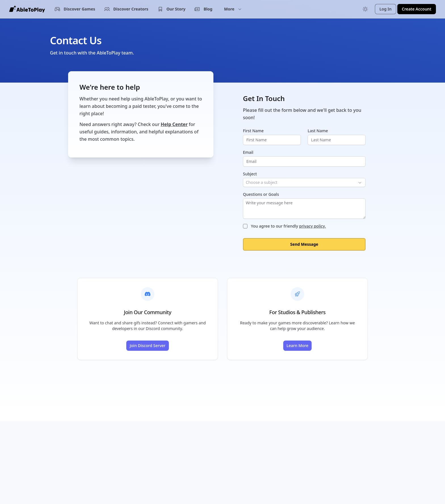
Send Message (304, 244)
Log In (386, 9)
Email (248, 152)
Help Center (174, 124)
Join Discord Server (148, 346)
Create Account (417, 9)
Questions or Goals (261, 194)
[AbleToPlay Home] (27, 9)
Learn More (298, 346)
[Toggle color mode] (365, 9)
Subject (250, 174)
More (233, 9)
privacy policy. (312, 226)
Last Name (318, 131)
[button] (233, 9)
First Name (253, 131)
